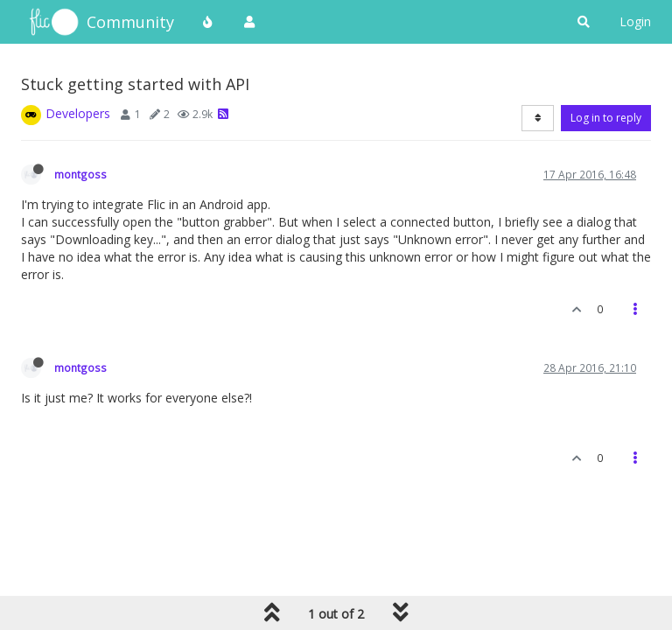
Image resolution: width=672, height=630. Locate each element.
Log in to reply (606, 118)
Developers (78, 113)
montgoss (80, 174)
